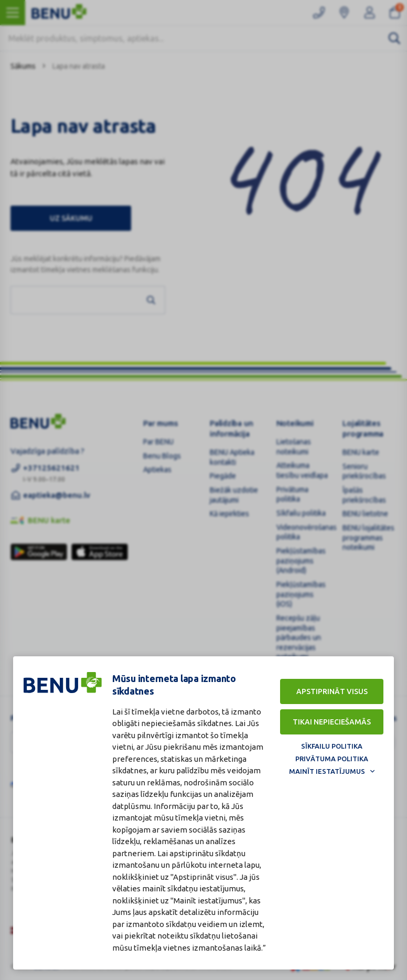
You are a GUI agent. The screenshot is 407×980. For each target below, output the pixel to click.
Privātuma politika (332, 759)
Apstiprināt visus (332, 691)
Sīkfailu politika (332, 746)
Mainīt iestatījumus (327, 771)
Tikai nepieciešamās (332, 722)
